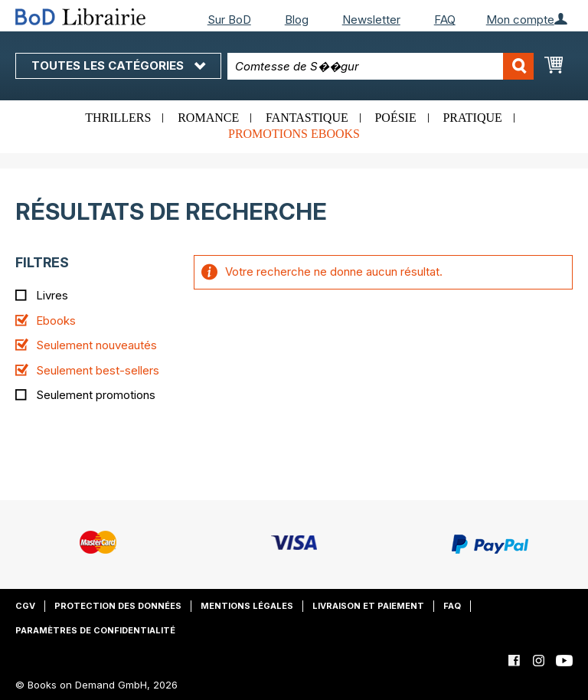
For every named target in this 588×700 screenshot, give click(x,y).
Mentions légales (247, 606)
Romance (208, 118)
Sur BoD (229, 20)
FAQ (445, 20)
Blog (297, 20)
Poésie (395, 118)
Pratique (472, 118)
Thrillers (118, 118)
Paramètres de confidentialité (95, 630)
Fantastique (307, 118)
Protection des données (118, 606)
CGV (25, 606)
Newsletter (371, 20)
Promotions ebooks (294, 134)
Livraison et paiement (368, 606)
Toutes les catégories (118, 65)
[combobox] (381, 66)
